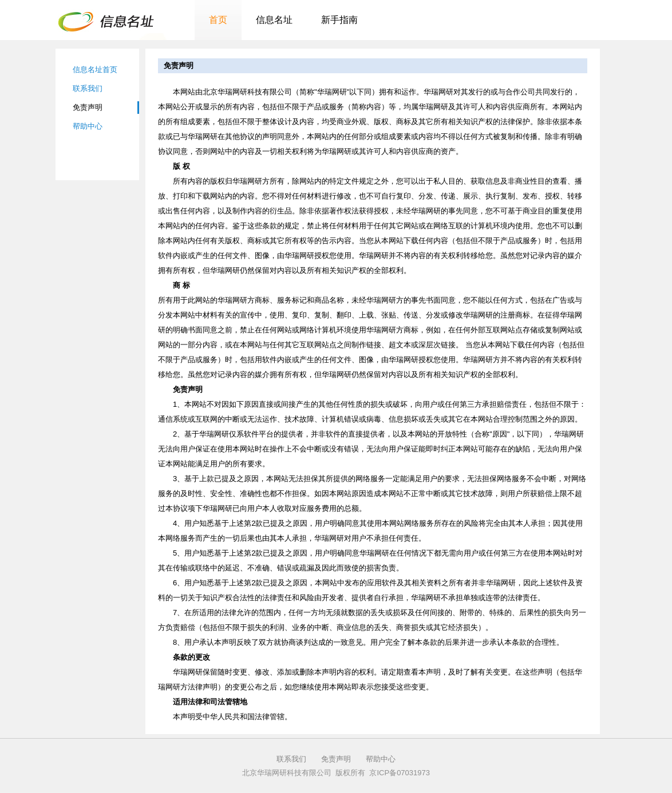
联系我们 (88, 88)
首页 (218, 20)
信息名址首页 (95, 70)
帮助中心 (88, 126)
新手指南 (339, 20)
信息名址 (274, 20)
